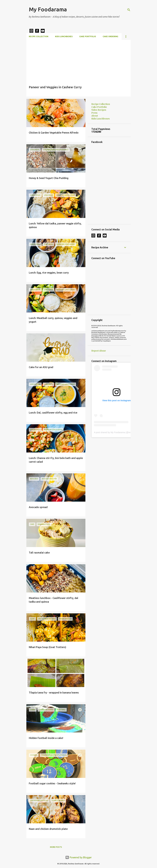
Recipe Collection (39, 36)
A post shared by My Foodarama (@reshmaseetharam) (120, 432)
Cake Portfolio (88, 36)
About (95, 116)
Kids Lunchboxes (64, 36)
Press (94, 113)
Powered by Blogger (78, 857)
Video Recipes (99, 110)
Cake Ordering (110, 36)
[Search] (129, 10)
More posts (56, 847)
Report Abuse (99, 351)
